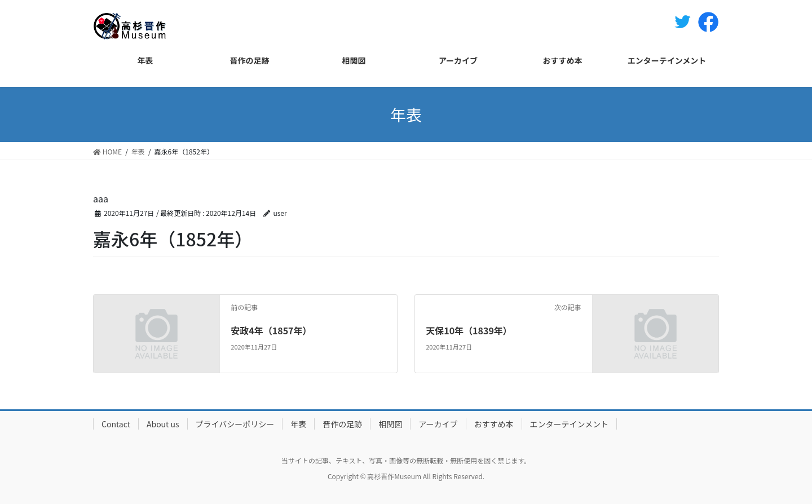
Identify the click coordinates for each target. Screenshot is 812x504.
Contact (116, 424)
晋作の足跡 (342, 424)
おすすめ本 (494, 424)
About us (163, 424)
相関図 (390, 424)
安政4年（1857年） (271, 330)
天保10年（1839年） (469, 330)
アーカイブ (438, 424)
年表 (298, 424)
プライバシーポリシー (235, 424)
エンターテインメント (570, 424)
